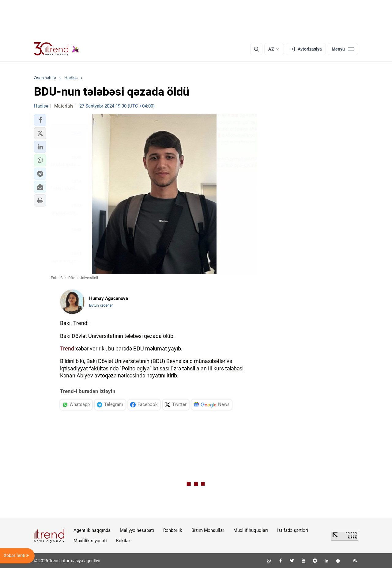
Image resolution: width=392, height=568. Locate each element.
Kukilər (123, 541)
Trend (67, 348)
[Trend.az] (57, 49)
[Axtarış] (256, 49)
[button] (40, 120)
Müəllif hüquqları (251, 530)
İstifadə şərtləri (293, 530)
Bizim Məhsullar (208, 530)
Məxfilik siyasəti (90, 541)
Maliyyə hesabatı (137, 530)
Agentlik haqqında (92, 530)
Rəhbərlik (173, 530)
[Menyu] (343, 49)
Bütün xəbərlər (101, 305)
